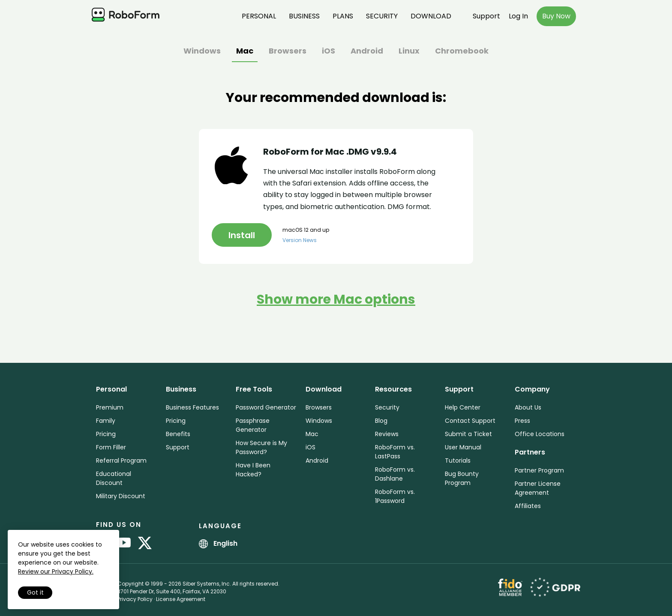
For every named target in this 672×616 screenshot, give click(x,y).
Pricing (106, 434)
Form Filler (111, 447)
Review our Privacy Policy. (56, 571)
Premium (110, 407)
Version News (300, 240)
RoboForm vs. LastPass (395, 452)
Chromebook (462, 52)
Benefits (178, 434)
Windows (202, 52)
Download (431, 16)
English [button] (218, 543)
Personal (259, 16)
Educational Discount (114, 478)
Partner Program (539, 470)
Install (242, 235)
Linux (409, 52)
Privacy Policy (135, 599)
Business (304, 16)
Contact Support (470, 421)
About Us (528, 407)
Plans (343, 16)
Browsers (288, 52)
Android (367, 52)
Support (486, 16)
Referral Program (121, 461)
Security (382, 16)
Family (106, 421)
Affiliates (528, 506)
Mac (245, 52)
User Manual (463, 447)
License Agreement (181, 599)
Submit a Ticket (468, 434)
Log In (518, 16)
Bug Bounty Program (462, 478)
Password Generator (266, 407)
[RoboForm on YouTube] (124, 544)
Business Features (192, 407)
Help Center (463, 407)
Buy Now (556, 16)
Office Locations (540, 434)
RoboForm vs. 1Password (395, 496)
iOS (328, 52)
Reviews (387, 434)
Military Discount (121, 496)
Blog (381, 421)
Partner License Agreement (538, 488)
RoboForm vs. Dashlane (395, 474)
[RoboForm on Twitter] (145, 544)
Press (522, 421)
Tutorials (458, 461)
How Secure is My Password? (261, 447)
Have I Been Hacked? (253, 470)
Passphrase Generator (253, 425)
